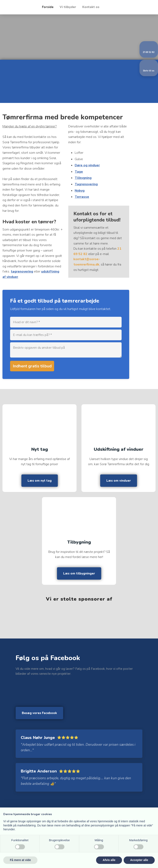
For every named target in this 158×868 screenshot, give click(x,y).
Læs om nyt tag (40, 481)
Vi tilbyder (68, 7)
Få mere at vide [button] (20, 860)
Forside (48, 7)
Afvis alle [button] (109, 860)
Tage (79, 172)
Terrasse (82, 197)
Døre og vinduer (87, 165)
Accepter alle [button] (139, 860)
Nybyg (80, 191)
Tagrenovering (86, 184)
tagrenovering (22, 271)
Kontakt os (91, 7)
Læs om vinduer (119, 481)
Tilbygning (83, 178)
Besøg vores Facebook (39, 713)
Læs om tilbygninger (79, 573)
